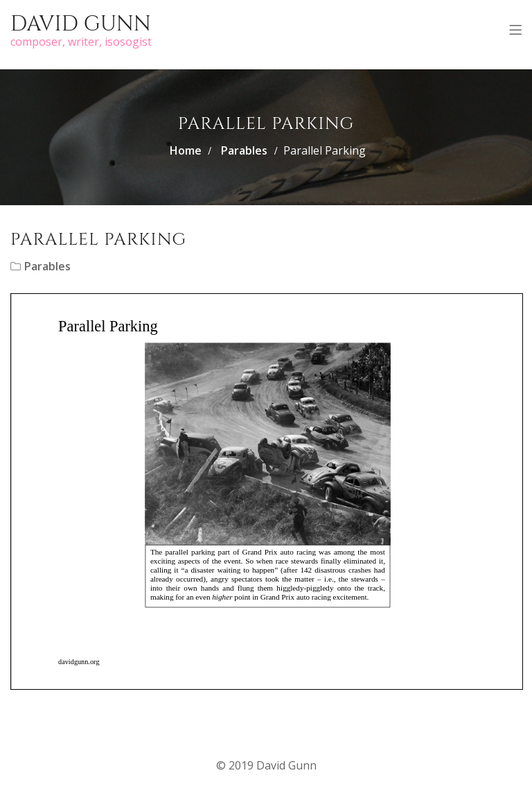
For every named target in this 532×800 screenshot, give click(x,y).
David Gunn (81, 24)
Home (186, 150)
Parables (244, 150)
